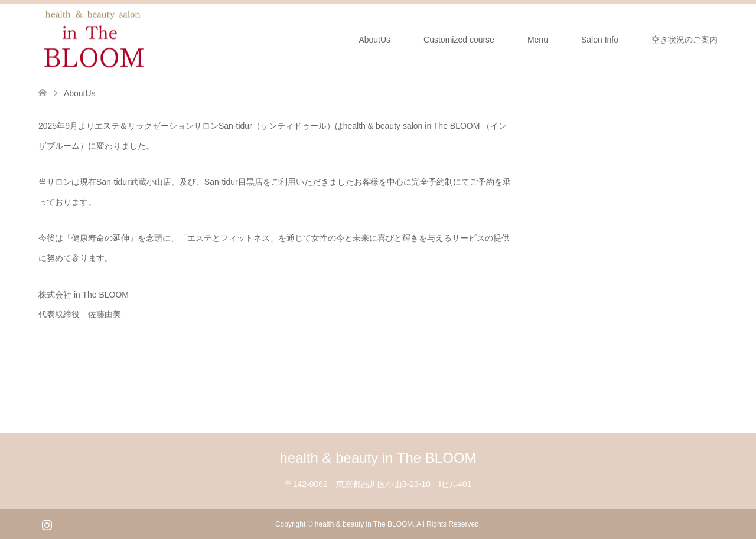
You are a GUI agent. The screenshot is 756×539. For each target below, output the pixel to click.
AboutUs (374, 40)
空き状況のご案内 (685, 40)
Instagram (47, 524)
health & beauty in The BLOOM (378, 458)
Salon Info (600, 40)
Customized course (459, 40)
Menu (538, 40)
